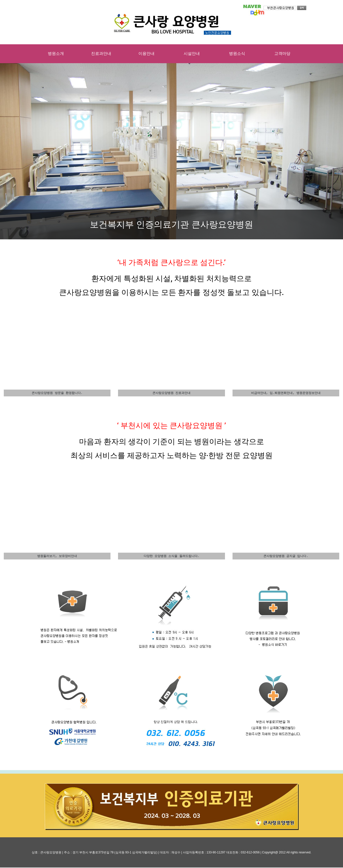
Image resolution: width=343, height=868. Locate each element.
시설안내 (192, 53)
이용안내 (146, 53)
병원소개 (56, 53)
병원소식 (237, 53)
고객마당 (282, 53)
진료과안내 (101, 53)
